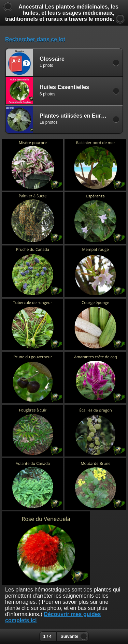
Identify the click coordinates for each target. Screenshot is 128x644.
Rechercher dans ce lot (35, 39)
